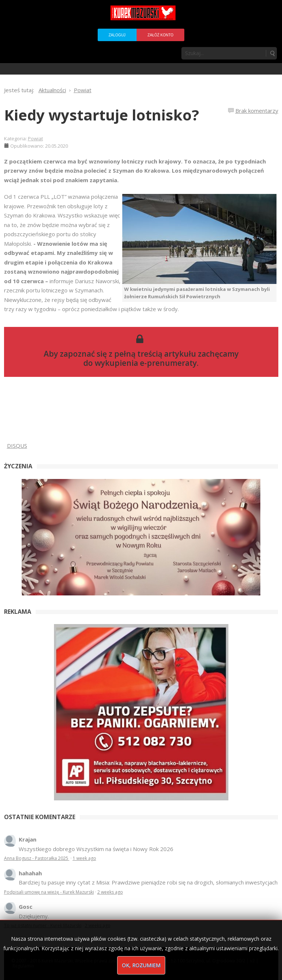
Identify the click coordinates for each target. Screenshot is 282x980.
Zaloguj (117, 35)
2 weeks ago (110, 892)
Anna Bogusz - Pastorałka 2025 (37, 858)
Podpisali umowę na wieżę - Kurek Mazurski (49, 892)
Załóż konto (160, 35)
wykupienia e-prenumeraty (146, 363)
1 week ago (84, 858)
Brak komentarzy (257, 111)
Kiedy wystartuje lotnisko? (102, 115)
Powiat (35, 138)
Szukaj (272, 53)
